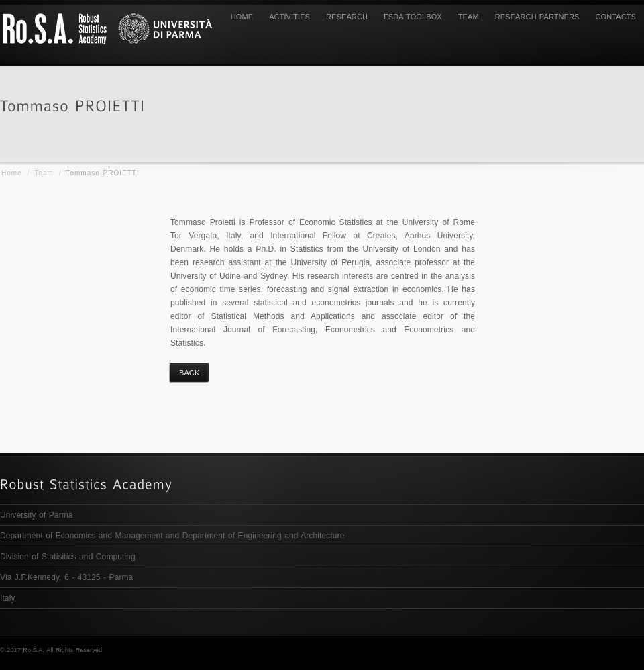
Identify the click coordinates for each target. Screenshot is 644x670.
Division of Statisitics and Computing (68, 557)
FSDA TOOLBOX (512, 650)
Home (242, 17)
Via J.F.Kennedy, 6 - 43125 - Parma (66, 577)
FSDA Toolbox (413, 17)
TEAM (469, 17)
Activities (289, 17)
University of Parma (37, 515)
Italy (8, 598)
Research (347, 17)
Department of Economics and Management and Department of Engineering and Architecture (172, 536)
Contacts (616, 17)
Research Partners (537, 17)
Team (44, 173)
